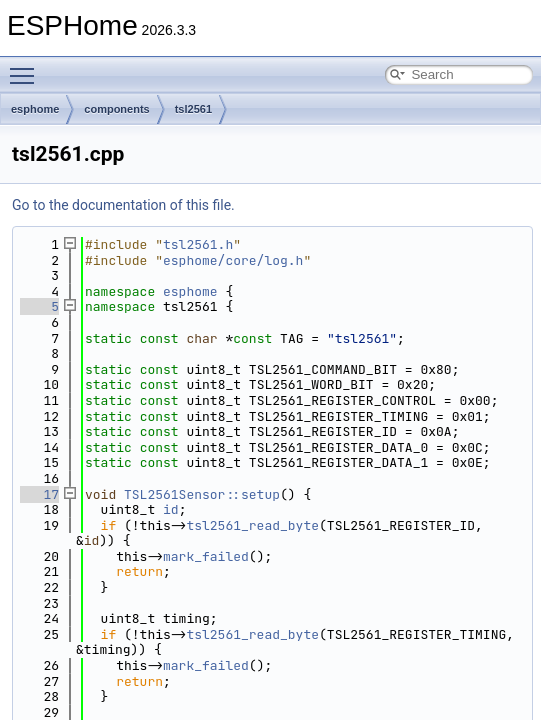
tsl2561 (193, 109)
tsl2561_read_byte (252, 525)
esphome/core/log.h (233, 260)
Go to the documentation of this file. (123, 205)
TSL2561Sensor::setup (202, 494)
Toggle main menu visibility (27, 67)
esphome (35, 109)
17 (39, 494)
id (171, 509)
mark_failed (206, 556)
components (116, 109)
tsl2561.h (198, 244)
